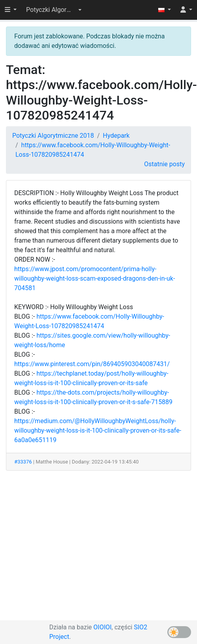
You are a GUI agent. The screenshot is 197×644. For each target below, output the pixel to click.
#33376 (23, 462)
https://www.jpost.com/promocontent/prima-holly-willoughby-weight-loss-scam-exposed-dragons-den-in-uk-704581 (95, 278)
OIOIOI (102, 627)
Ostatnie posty (164, 164)
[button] (54, 10)
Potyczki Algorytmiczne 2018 (53, 136)
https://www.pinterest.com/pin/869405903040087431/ (92, 364)
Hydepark (116, 136)
